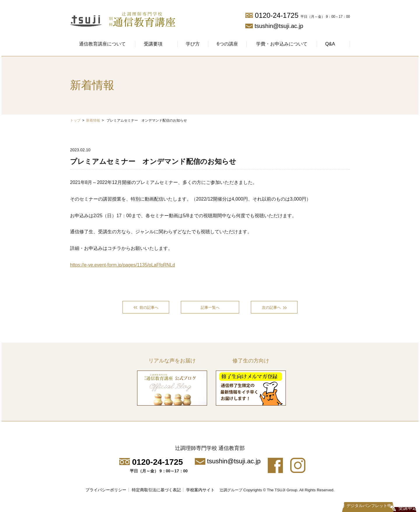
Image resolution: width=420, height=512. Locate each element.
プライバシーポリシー (106, 491)
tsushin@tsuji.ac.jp (279, 26)
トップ (75, 120)
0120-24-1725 (277, 15)
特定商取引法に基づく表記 (156, 491)
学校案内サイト (200, 491)
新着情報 (93, 120)
